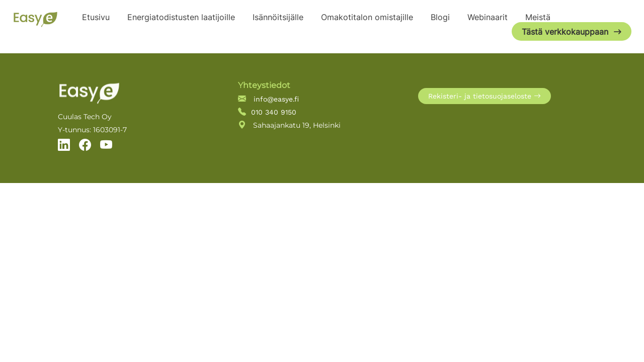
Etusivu (96, 17)
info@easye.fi (268, 99)
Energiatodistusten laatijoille (181, 17)
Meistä (538, 17)
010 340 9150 (267, 112)
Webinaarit (488, 17)
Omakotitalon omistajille (367, 17)
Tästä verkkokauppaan (565, 32)
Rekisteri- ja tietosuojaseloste (485, 96)
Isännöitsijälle (278, 17)
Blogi (440, 17)
